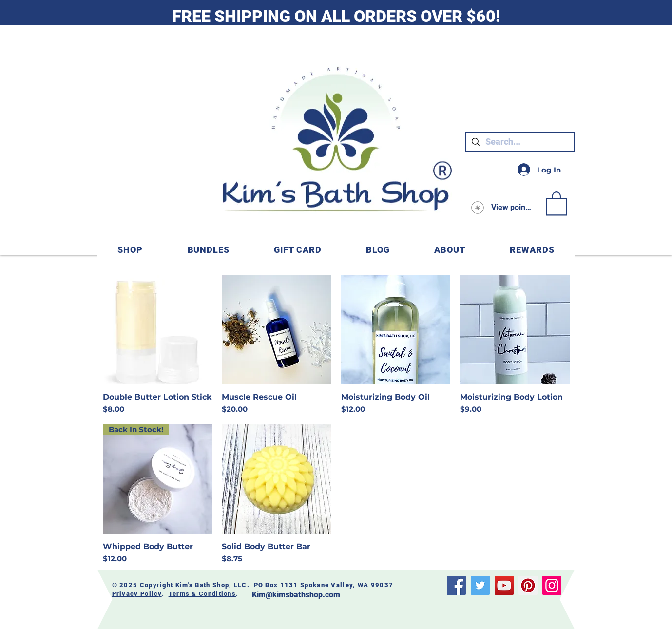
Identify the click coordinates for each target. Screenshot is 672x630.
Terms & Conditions (202, 594)
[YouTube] (504, 585)
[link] (557, 203)
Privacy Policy (137, 594)
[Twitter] (480, 585)
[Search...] (519, 142)
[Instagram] (552, 585)
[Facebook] (456, 585)
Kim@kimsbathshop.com (296, 595)
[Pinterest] (528, 585)
